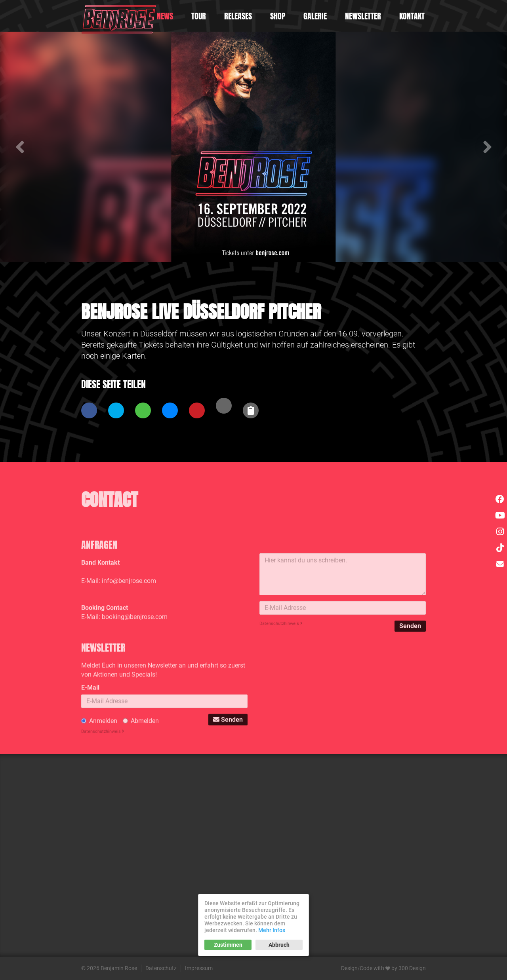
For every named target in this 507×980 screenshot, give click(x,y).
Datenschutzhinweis (281, 675)
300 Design (412, 968)
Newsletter (363, 16)
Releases (238, 16)
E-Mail (90, 743)
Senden (410, 678)
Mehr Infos (272, 930)
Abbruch (279, 945)
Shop (278, 16)
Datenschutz (161, 968)
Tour (199, 16)
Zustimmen (228, 945)
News (165, 16)
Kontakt (412, 16)
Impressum (199, 968)
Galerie (315, 16)
